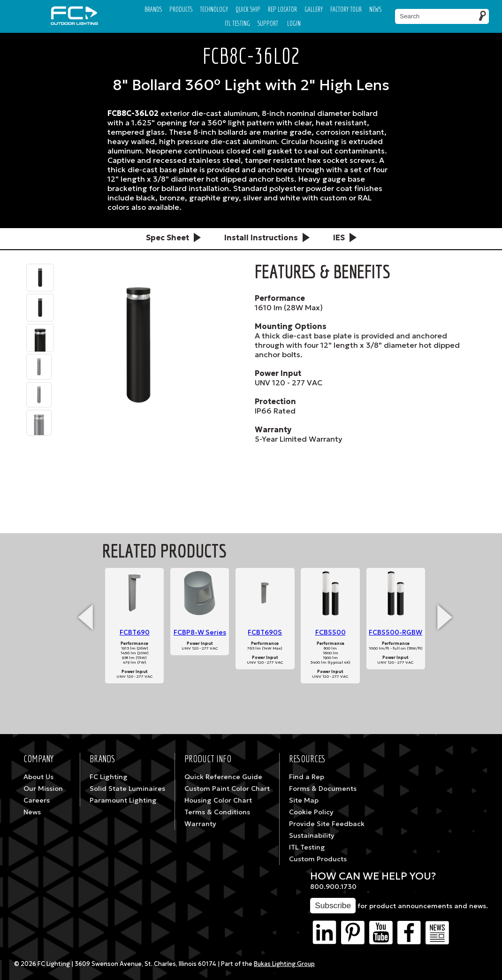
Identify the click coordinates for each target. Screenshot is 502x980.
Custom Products (318, 859)
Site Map (304, 800)
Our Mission (43, 789)
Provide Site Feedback (327, 824)
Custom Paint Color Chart (227, 789)
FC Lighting (109, 777)
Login (294, 23)
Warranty (200, 824)
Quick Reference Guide (223, 777)
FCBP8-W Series (200, 632)
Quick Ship (248, 9)
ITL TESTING (237, 23)
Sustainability (312, 835)
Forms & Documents (323, 789)
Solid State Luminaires (127, 789)
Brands (153, 9)
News (375, 9)
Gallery (314, 9)
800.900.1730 (333, 887)
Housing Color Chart (218, 800)
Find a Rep (307, 777)
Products (181, 9)
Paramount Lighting (123, 800)
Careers (37, 800)
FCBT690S (265, 632)
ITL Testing (307, 847)
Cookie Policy (311, 812)
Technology (214, 9)
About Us (38, 777)
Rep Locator (282, 9)
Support (268, 23)
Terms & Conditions (217, 812)
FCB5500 (331, 632)
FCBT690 (135, 632)
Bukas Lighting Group (284, 964)
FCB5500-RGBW (396, 632)
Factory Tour (346, 9)
